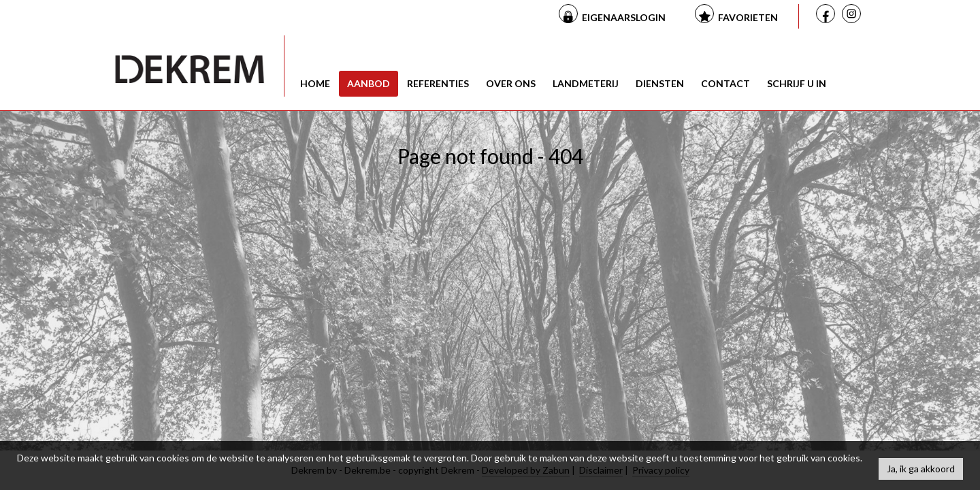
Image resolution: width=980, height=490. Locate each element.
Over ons (511, 83)
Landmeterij (586, 83)
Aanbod (369, 83)
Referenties (438, 83)
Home (315, 83)
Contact (725, 83)
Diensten (660, 83)
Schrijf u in (797, 83)
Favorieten (748, 17)
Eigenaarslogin (624, 17)
